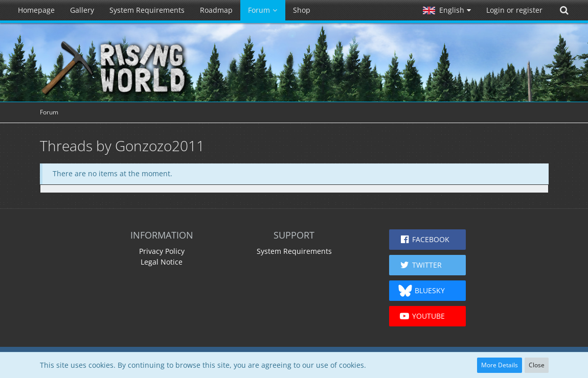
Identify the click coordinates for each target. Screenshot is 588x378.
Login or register (514, 10)
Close (537, 365)
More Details (500, 365)
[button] (447, 10)
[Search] (564, 10)
